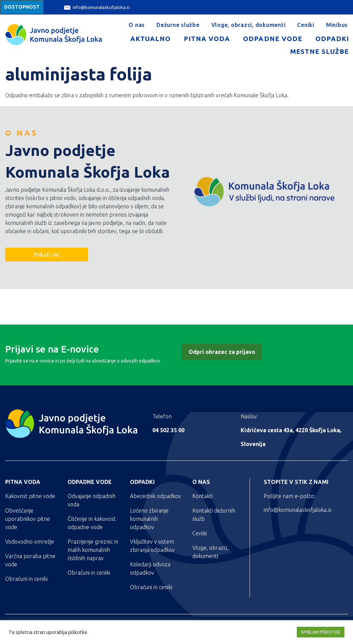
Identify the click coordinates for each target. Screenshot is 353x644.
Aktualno (150, 39)
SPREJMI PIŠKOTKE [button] (321, 632)
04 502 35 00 (168, 430)
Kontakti (203, 496)
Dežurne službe (178, 25)
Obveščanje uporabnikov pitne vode (28, 519)
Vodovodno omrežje (30, 542)
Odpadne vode (273, 39)
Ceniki (306, 25)
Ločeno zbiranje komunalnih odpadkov (149, 519)
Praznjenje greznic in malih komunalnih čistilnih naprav (93, 550)
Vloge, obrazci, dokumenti (249, 25)
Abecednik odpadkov (155, 496)
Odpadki (332, 39)
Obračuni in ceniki (26, 579)
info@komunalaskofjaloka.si (97, 7)
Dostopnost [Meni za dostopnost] (22, 7)
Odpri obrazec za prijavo (222, 352)
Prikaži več (47, 255)
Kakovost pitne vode (30, 496)
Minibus (337, 25)
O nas (137, 25)
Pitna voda (207, 39)
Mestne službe (320, 51)
